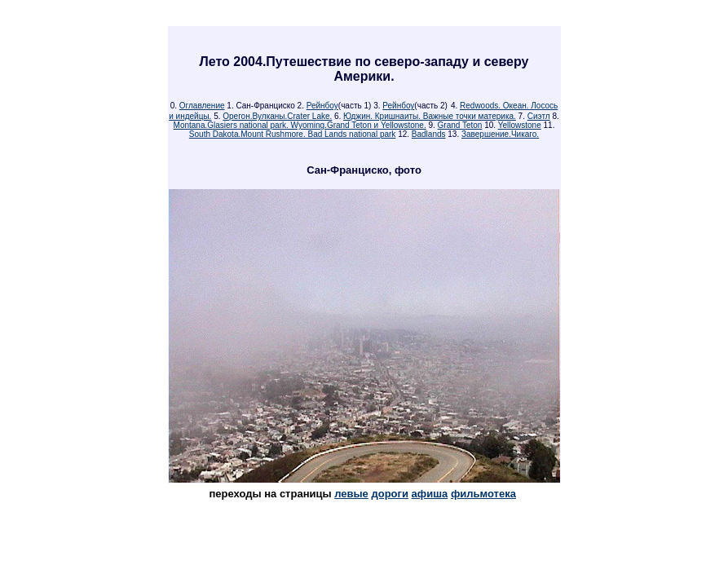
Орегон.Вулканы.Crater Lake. (277, 116)
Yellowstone (520, 125)
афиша (430, 494)
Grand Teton (460, 125)
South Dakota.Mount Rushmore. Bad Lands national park (293, 134)
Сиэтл (539, 116)
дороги (389, 494)
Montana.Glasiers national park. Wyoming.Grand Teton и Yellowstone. (300, 125)
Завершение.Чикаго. (500, 134)
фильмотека (483, 494)
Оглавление (202, 106)
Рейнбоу (322, 106)
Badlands (429, 134)
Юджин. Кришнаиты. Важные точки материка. (430, 116)
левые (351, 494)
